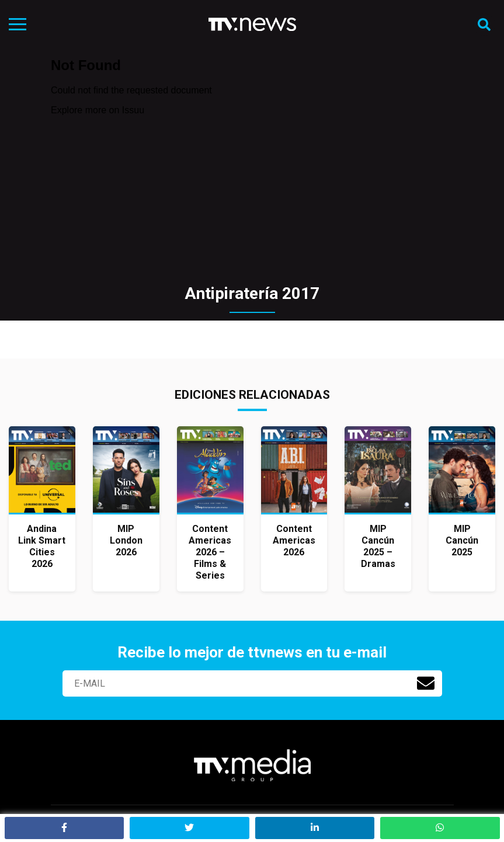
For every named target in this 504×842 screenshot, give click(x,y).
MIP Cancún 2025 (462, 540)
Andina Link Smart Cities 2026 (42, 546)
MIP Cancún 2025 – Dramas (378, 546)
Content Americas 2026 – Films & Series (210, 552)
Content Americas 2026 (294, 540)
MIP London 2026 (126, 540)
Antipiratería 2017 (252, 293)
